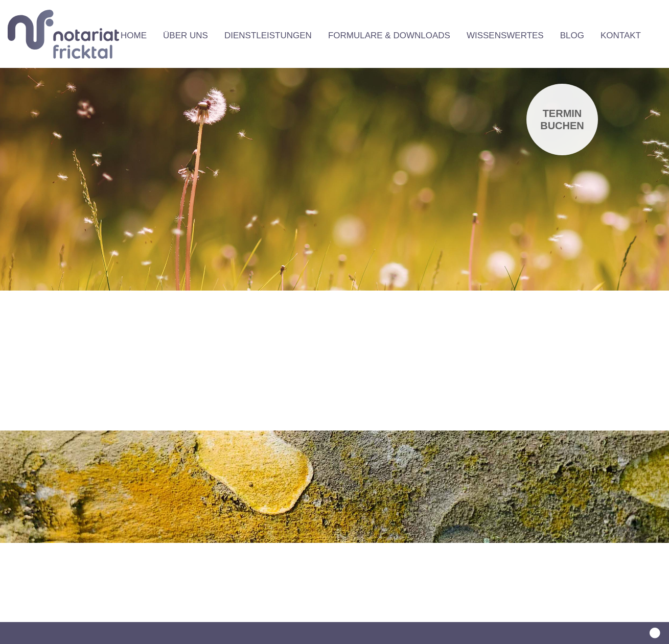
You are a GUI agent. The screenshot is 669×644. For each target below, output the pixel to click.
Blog (572, 35)
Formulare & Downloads (389, 35)
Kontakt (621, 35)
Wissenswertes (505, 35)
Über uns (186, 35)
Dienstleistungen (268, 35)
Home (134, 35)
